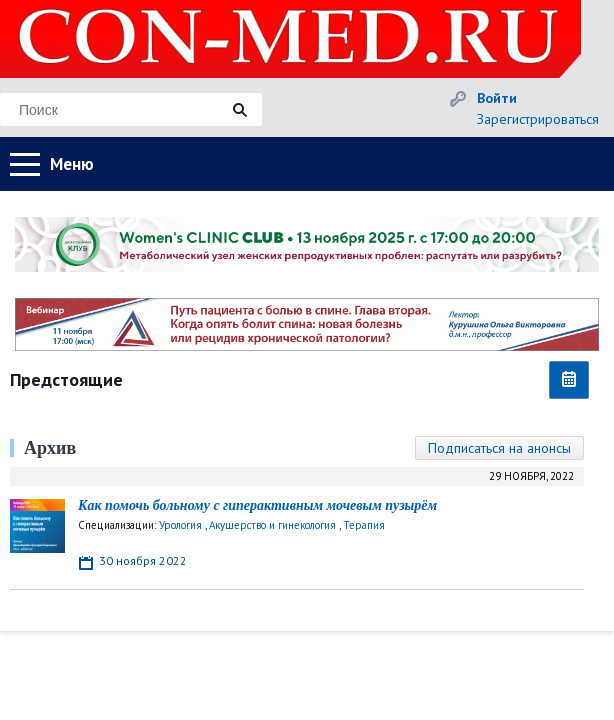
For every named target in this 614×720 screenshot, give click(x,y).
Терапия (364, 525)
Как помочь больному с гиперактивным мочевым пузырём (257, 505)
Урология (180, 525)
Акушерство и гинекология (272, 525)
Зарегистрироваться (538, 119)
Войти (497, 98)
